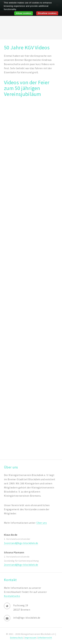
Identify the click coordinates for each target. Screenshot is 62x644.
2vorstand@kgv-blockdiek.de (21, 565)
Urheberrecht (45, 638)
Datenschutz (17, 638)
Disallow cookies (47, 13)
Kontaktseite (12, 596)
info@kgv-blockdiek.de (27, 618)
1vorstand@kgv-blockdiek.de (21, 543)
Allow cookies (24, 13)
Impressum (30, 638)
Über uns (42, 523)
